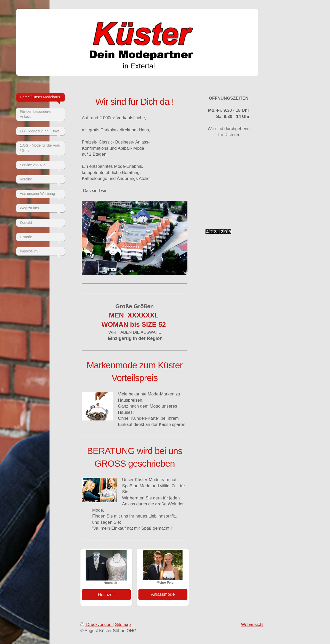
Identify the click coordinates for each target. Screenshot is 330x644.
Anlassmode (163, 594)
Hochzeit (106, 595)
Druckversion (97, 625)
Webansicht (252, 625)
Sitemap (123, 625)
